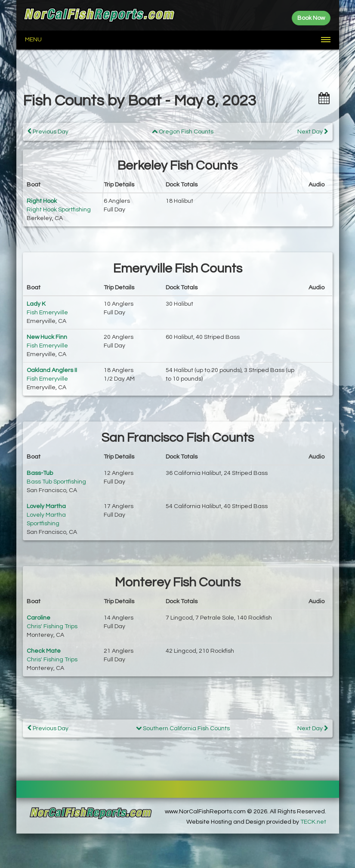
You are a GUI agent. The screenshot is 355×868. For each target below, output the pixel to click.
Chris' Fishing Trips (52, 626)
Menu (33, 40)
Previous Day (48, 132)
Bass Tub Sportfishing (56, 482)
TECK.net (313, 822)
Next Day (313, 132)
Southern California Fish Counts (183, 728)
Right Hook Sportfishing (59, 210)
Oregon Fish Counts (183, 132)
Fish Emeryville (47, 313)
